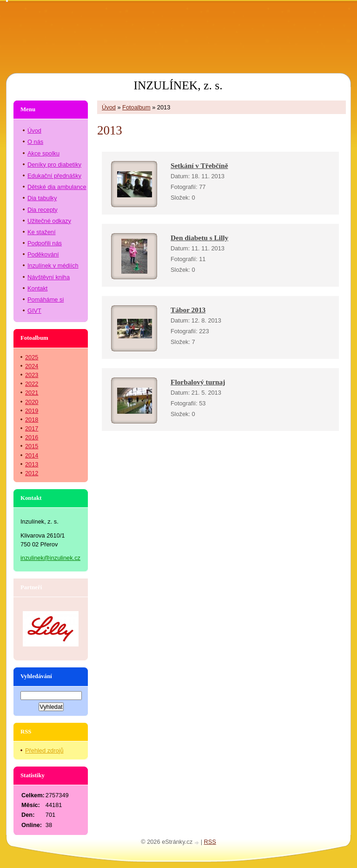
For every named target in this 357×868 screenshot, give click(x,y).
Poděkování (43, 254)
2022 (32, 384)
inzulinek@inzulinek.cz (50, 558)
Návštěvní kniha (49, 277)
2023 (32, 375)
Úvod (109, 107)
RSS (210, 842)
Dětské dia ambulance (57, 187)
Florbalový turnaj (198, 382)
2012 (32, 473)
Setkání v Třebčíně (199, 165)
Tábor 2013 (188, 310)
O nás (35, 142)
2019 (32, 411)
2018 (32, 420)
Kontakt (37, 288)
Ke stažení (41, 232)
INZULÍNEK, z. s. (178, 85)
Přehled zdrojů (44, 750)
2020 (32, 402)
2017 (32, 428)
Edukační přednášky (54, 176)
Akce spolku (43, 153)
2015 (32, 446)
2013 (32, 464)
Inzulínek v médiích (53, 266)
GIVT (34, 311)
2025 (32, 357)
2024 (32, 366)
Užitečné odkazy (49, 221)
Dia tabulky (42, 198)
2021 (32, 393)
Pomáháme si (46, 299)
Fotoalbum (136, 107)
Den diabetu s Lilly (199, 238)
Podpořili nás (45, 243)
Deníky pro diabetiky (54, 165)
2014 (32, 455)
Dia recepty (43, 210)
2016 (32, 437)
